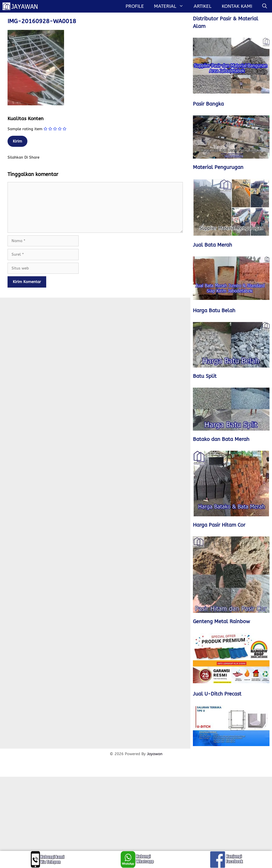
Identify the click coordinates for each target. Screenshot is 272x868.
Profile (135, 6)
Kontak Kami (237, 6)
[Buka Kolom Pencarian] (265, 6)
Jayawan (155, 754)
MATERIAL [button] (171, 6)
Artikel (203, 6)
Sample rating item (25, 129)
